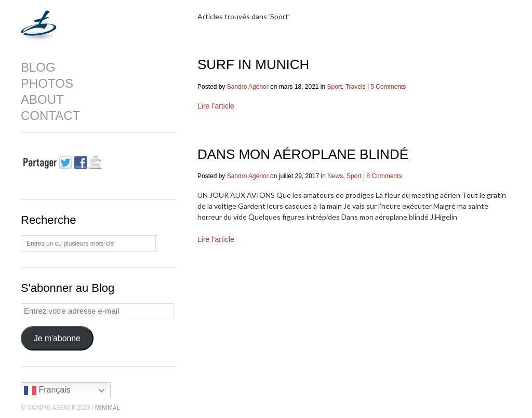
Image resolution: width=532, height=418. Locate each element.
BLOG (38, 68)
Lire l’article (216, 106)
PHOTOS (47, 84)
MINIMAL (108, 407)
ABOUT (42, 100)
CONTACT (50, 116)
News (335, 176)
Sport (335, 87)
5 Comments (388, 87)
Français (47, 390)
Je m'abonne (57, 338)
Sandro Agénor (248, 87)
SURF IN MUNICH (253, 64)
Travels (356, 87)
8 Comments (384, 176)
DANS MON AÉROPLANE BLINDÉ (303, 154)
